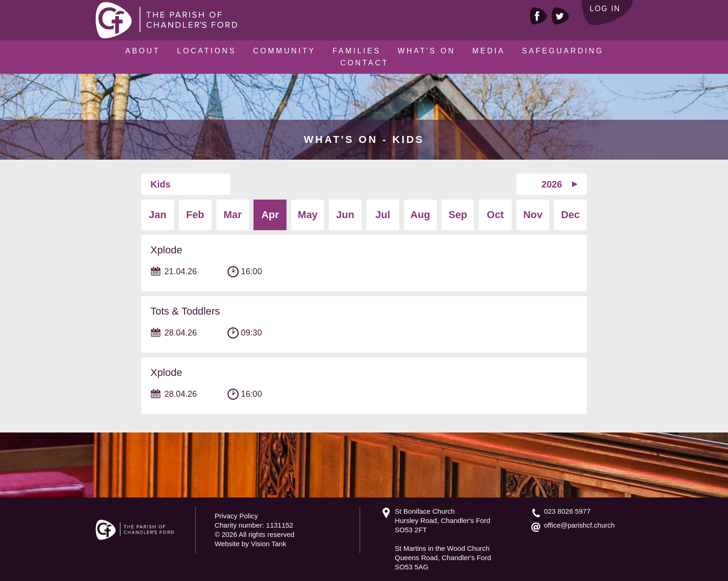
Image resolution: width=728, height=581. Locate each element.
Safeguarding (563, 51)
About (143, 51)
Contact (364, 63)
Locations (206, 51)
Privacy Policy (236, 516)
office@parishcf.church (580, 525)
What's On (427, 51)
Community (284, 51)
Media (489, 51)
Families (357, 51)
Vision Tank (268, 544)
